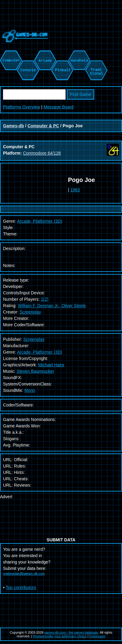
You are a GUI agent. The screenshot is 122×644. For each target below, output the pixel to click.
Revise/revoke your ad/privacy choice (60, 636)
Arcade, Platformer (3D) (40, 352)
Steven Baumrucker (35, 371)
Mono (30, 390)
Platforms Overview (22, 107)
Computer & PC (43, 126)
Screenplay (30, 312)
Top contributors (21, 587)
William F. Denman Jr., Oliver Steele (52, 306)
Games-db (13, 126)
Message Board (59, 107)
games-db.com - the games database (71, 632)
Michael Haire (51, 365)
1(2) (45, 299)
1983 (75, 190)
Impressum (97, 636)
